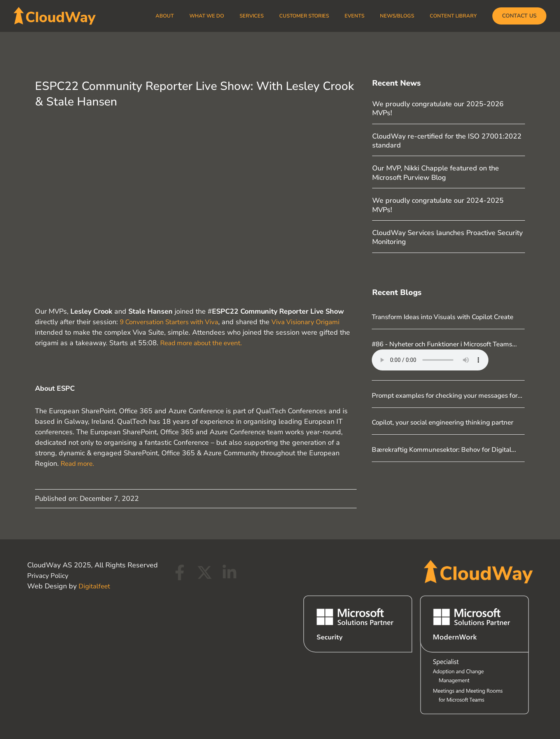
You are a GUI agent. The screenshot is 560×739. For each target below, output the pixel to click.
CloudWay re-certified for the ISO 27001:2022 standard (447, 141)
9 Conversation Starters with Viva (172, 322)
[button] (519, 16)
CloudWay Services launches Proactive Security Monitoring (447, 237)
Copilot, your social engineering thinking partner (448, 454)
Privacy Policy (48, 576)
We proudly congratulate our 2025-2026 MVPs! (438, 108)
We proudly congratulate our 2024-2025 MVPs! (438, 205)
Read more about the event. (204, 343)
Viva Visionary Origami (314, 322)
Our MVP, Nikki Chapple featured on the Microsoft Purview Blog (436, 173)
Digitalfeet (95, 586)
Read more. (79, 463)
